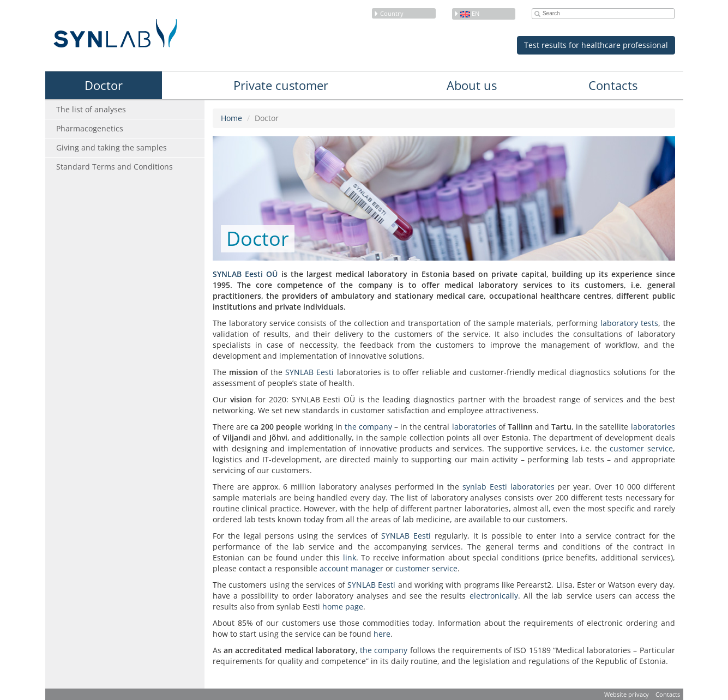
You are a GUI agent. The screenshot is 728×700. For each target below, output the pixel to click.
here (382, 634)
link (350, 557)
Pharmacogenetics (90, 128)
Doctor (104, 85)
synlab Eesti (485, 487)
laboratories (474, 427)
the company (368, 427)
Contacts (613, 85)
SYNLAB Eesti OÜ (245, 274)
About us (472, 85)
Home (231, 118)
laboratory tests (629, 323)
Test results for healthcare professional (596, 45)
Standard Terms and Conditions (115, 167)
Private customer (281, 85)
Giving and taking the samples (112, 147)
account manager (351, 568)
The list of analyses (91, 109)
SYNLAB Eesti (309, 372)
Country (389, 13)
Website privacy (627, 694)
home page (343, 607)
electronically (494, 596)
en (467, 13)
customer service (641, 448)
